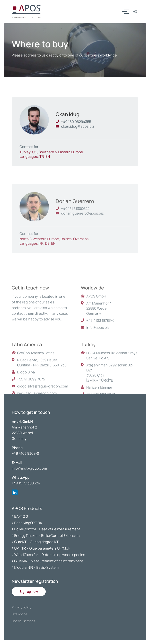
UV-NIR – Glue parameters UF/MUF (43, 548)
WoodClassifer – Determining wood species (50, 555)
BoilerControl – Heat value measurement (47, 529)
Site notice (19, 614)
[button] (29, 592)
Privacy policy (21, 607)
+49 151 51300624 (26, 483)
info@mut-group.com (29, 468)
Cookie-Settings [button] (23, 621)
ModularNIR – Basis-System (36, 567)
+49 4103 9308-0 (25, 453)
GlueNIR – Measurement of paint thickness (49, 561)
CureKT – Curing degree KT (36, 542)
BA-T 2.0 (21, 516)
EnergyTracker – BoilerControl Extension (47, 535)
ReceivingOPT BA (28, 523)
